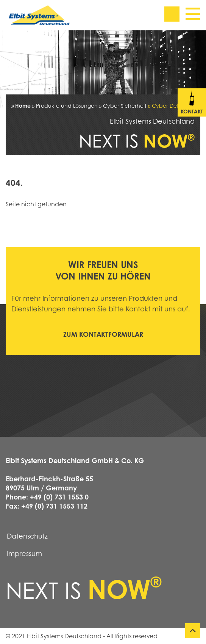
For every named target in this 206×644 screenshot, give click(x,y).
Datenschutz (27, 536)
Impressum (24, 553)
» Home (21, 105)
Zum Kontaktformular (103, 334)
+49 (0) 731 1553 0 (59, 497)
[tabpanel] (103, 69)
